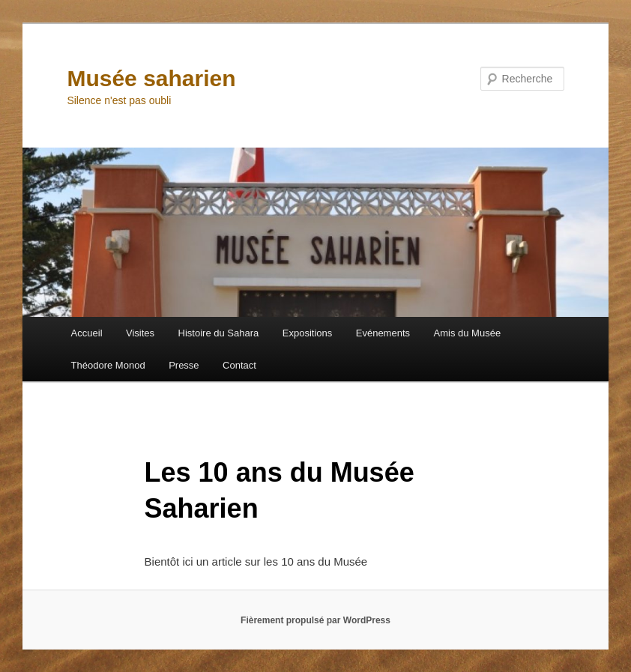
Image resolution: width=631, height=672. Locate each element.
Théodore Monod (108, 365)
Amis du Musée (468, 333)
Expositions (307, 333)
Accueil (87, 333)
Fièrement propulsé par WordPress (315, 620)
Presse (184, 365)
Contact (239, 365)
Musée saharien (151, 78)
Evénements (383, 333)
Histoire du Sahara (219, 333)
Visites (140, 333)
